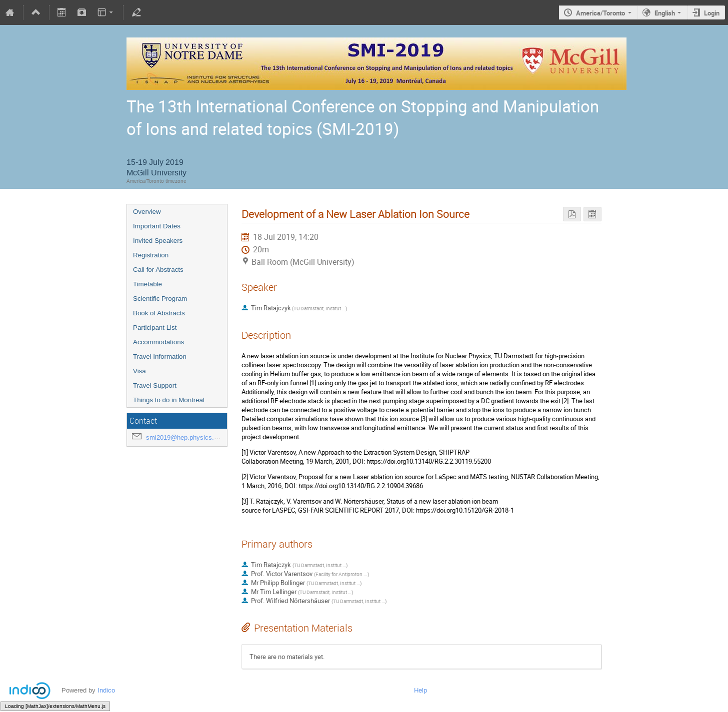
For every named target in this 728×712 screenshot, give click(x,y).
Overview (147, 212)
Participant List (155, 328)
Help (420, 690)
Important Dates (157, 226)
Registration (151, 255)
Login (712, 13)
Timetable (147, 284)
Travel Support (155, 385)
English (665, 13)
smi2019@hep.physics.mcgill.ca (193, 437)
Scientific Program (160, 299)
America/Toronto (600, 13)
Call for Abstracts (158, 270)
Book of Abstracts (159, 313)
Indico (106, 690)
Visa (139, 371)
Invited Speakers (158, 241)
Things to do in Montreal (169, 400)
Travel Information (160, 356)
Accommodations (158, 342)
